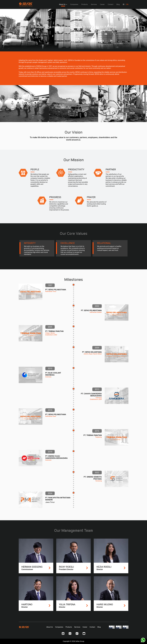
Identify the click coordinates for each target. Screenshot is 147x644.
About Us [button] (62, 4)
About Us (50, 627)
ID (124, 4)
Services (94, 4)
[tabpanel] (73, 30)
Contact (111, 4)
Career (102, 4)
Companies (74, 4)
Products (85, 4)
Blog (118, 4)
